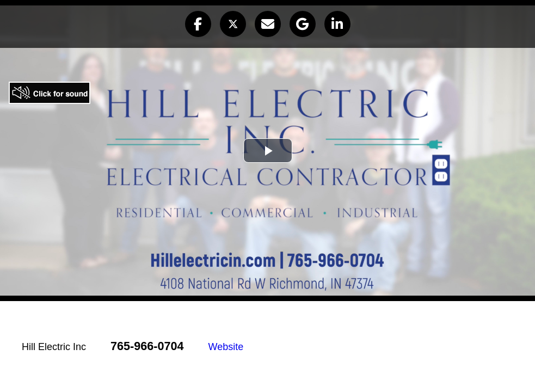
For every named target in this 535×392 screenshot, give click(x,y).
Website (226, 347)
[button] (198, 24)
